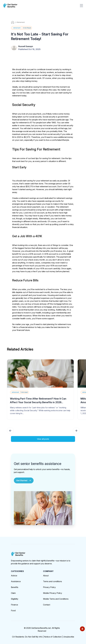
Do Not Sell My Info (34, 637)
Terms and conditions (52, 581)
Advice (14, 576)
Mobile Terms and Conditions (56, 599)
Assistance (16, 581)
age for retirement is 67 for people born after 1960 (34, 123)
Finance (14, 605)
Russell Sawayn (26, 46)
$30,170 (29, 186)
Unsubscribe (69, 637)
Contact (47, 605)
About (46, 576)
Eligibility (15, 599)
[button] (10, 431)
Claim (13, 593)
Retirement (21, 22)
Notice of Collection (53, 637)
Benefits (15, 587)
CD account (39, 213)
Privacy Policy (49, 587)
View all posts (43, 439)
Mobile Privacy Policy (53, 593)
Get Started (24, 480)
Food (13, 611)
